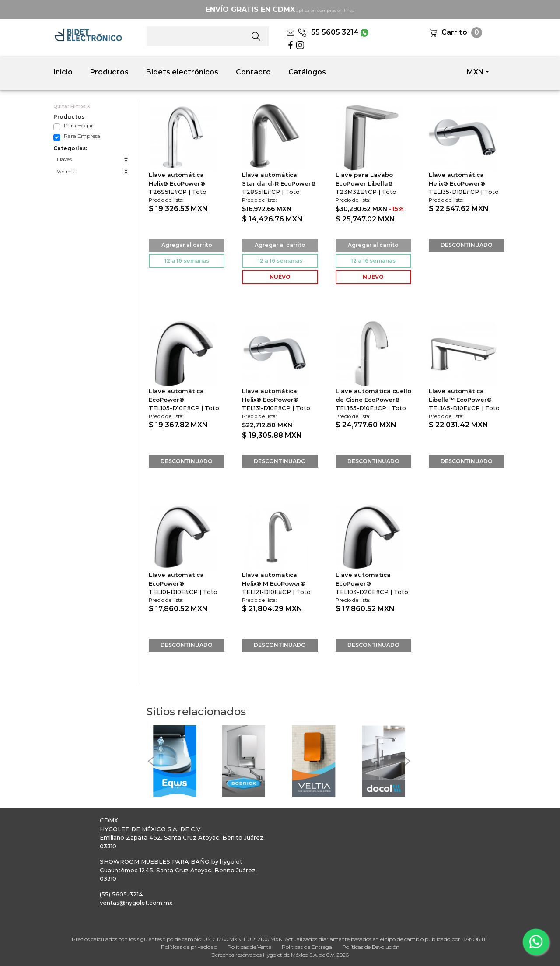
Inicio (63, 72)
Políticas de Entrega (307, 947)
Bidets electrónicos (182, 72)
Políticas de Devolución (371, 947)
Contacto (253, 72)
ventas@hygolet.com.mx (136, 903)
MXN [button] (475, 72)
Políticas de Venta (250, 947)
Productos (109, 72)
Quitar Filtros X (72, 107)
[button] (151, 761)
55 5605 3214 (328, 32)
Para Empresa (82, 136)
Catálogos (307, 72)
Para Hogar (79, 125)
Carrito (454, 32)
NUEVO (280, 277)
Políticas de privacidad (189, 947)
